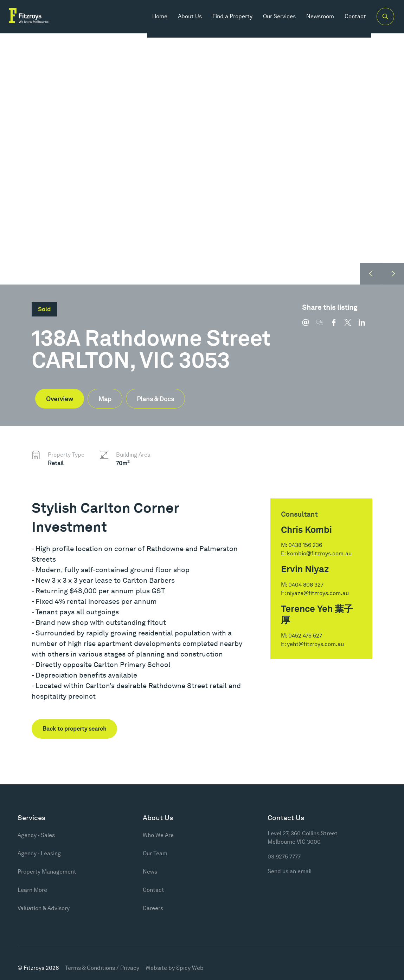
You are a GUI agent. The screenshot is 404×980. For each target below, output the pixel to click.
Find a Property (225, 21)
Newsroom (312, 21)
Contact (348, 21)
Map (105, 399)
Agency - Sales (36, 835)
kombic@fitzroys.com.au (319, 553)
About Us (182, 21)
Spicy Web (190, 968)
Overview (60, 399)
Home (152, 21)
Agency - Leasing (39, 853)
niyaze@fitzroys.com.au (318, 593)
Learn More (32, 890)
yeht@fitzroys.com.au (315, 644)
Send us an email (290, 871)
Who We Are (158, 835)
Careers (153, 908)
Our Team (155, 853)
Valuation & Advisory (44, 908)
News (150, 872)
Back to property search (74, 729)
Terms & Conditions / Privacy (102, 968)
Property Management (47, 872)
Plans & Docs (155, 399)
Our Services (272, 21)
